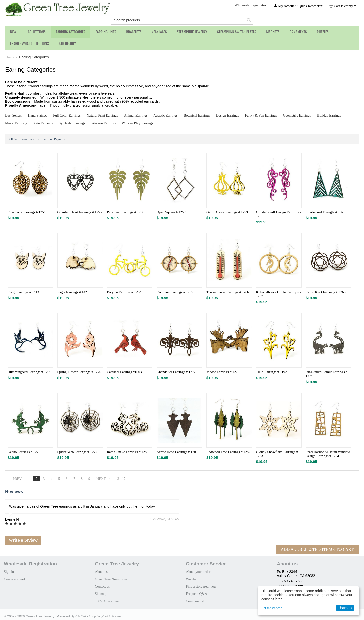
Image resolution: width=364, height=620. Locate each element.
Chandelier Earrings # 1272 (176, 372)
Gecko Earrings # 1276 (24, 452)
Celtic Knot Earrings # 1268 (326, 292)
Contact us (102, 586)
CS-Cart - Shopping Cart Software (98, 616)
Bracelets (134, 32)
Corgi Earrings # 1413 (23, 292)
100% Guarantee (107, 601)
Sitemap (101, 594)
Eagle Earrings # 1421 (73, 292)
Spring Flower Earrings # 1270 (79, 372)
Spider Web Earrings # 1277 (77, 452)
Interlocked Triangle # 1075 (325, 212)
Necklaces (159, 32)
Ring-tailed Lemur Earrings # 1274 (326, 374)
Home (10, 57)
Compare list (195, 601)
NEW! (14, 32)
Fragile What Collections (29, 44)
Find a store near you (201, 586)
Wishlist (192, 579)
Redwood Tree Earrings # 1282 (228, 452)
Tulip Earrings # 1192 (271, 372)
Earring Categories (71, 32)
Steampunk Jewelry (192, 32)
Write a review (23, 540)
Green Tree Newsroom (111, 579)
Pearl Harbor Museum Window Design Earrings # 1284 (328, 454)
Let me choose (272, 608)
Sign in (9, 572)
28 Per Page (54, 139)
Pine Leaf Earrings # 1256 (126, 212)
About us (101, 572)
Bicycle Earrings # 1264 (124, 292)
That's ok (345, 608)
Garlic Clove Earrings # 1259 (227, 212)
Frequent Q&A (196, 594)
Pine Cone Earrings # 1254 (27, 212)
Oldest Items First (24, 139)
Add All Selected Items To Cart (317, 549)
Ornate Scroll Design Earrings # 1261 (279, 214)
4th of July (67, 44)
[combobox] (182, 20)
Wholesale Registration (251, 5)
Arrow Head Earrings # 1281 (177, 452)
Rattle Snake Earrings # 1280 (128, 452)
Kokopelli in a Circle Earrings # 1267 (279, 294)
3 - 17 (121, 479)
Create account (14, 579)
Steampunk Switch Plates (237, 32)
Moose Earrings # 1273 (223, 372)
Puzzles (323, 32)
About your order (198, 572)
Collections (37, 32)
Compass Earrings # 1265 (175, 292)
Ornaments (298, 32)
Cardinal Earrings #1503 (124, 372)
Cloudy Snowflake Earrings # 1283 (277, 454)
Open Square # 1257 (171, 212)
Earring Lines (106, 32)
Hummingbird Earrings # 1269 (29, 372)
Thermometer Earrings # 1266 (228, 292)
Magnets (273, 32)
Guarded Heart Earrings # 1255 (80, 212)
